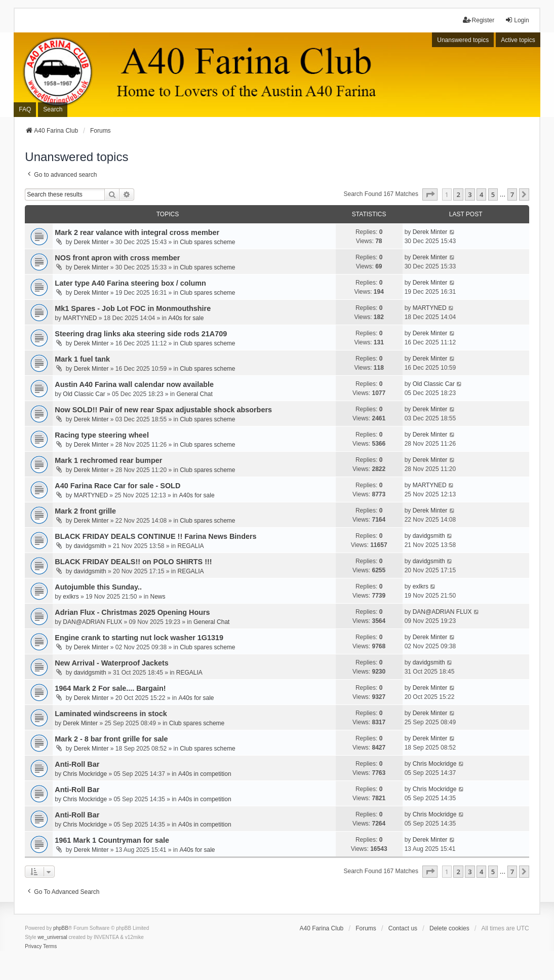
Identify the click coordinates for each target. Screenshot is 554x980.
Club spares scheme (207, 242)
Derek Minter (91, 242)
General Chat (195, 394)
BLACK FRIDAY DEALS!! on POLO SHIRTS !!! (133, 562)
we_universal (52, 937)
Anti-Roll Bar (77, 764)
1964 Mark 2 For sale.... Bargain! (110, 688)
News (157, 597)
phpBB (61, 928)
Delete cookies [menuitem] (449, 928)
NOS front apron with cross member (117, 258)
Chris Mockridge (85, 774)
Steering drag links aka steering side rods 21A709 (141, 334)
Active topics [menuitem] (518, 40)
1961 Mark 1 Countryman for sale (112, 840)
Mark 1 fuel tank (82, 359)
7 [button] (512, 194)
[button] (430, 194)
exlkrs (71, 597)
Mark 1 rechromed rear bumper (108, 460)
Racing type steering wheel (102, 435)
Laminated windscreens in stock (111, 714)
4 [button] (481, 194)
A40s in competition (205, 774)
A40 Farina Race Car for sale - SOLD (117, 486)
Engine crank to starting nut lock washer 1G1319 (139, 638)
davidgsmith (90, 546)
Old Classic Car (84, 394)
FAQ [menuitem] (25, 109)
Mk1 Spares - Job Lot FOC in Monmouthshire (133, 308)
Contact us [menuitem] (403, 928)
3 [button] (470, 194)
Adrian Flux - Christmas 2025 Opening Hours (132, 612)
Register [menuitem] (479, 20)
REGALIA (191, 546)
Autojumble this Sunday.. (98, 587)
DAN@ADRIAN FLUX (92, 622)
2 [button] (458, 194)
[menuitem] (33, 947)
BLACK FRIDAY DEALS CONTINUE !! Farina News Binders (155, 536)
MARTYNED (80, 318)
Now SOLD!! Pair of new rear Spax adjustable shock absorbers (163, 410)
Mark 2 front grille (85, 511)
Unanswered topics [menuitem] (463, 40)
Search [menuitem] (53, 109)
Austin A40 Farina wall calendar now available (134, 384)
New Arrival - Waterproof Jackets (111, 663)
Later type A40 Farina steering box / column (130, 283)
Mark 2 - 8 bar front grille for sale (111, 739)
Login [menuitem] (517, 20)
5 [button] (493, 194)
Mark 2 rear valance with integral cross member (137, 232)
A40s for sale (186, 318)
